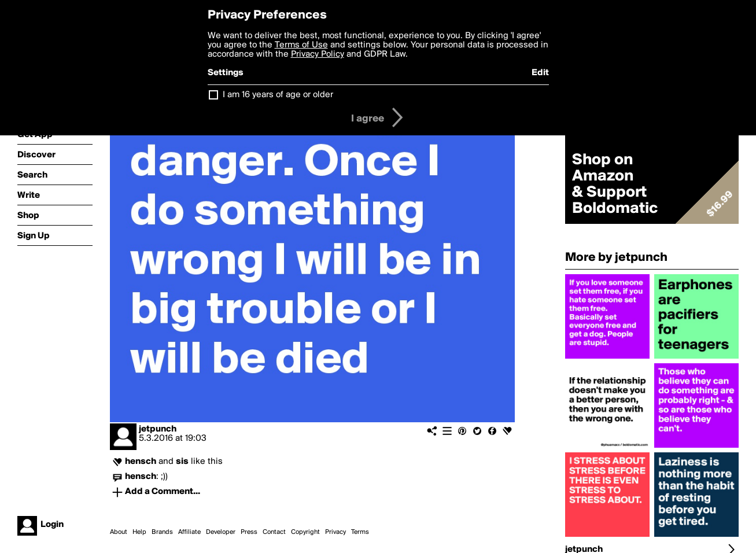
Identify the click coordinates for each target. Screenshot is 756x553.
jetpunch (158, 429)
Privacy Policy (318, 54)
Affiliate (189, 532)
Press (249, 532)
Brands (162, 532)
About (119, 532)
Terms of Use (301, 45)
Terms (360, 532)
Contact (274, 532)
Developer (221, 532)
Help (139, 532)
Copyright (305, 532)
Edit (540, 73)
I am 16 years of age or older (278, 95)
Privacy (335, 532)
